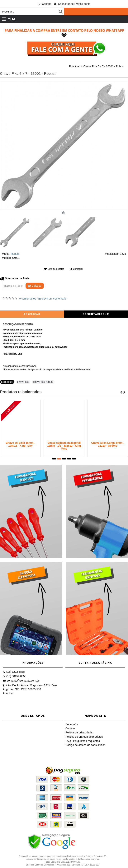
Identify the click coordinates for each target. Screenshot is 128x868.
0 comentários (28, 299)
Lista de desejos (56, 269)
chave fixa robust (43, 382)
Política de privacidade (79, 732)
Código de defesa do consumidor (85, 745)
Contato (70, 728)
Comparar (78, 269)
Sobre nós (72, 724)
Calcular (35, 286)
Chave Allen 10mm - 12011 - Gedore (108, 444)
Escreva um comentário (52, 299)
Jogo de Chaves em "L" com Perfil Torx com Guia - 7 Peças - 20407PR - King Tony (64, 447)
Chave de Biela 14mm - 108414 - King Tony (20, 444)
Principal (8, 693)
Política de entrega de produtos (84, 737)
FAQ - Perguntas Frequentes (83, 741)
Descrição (32, 314)
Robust (15, 254)
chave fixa (23, 382)
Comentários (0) (96, 314)
